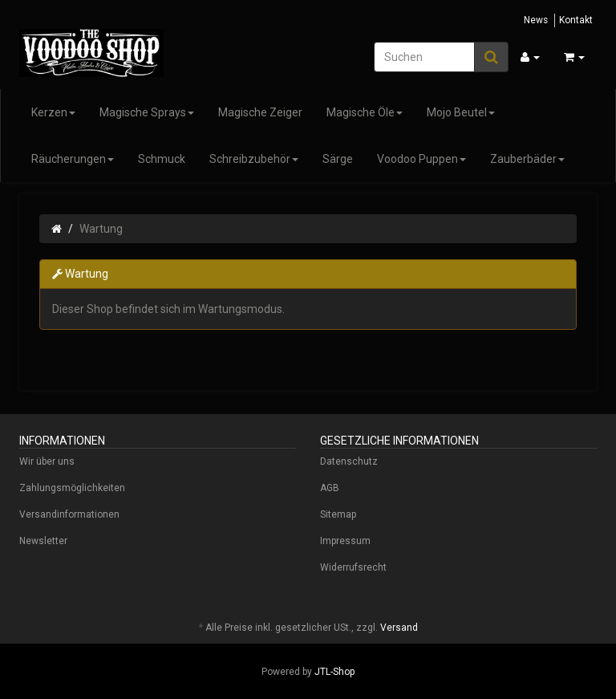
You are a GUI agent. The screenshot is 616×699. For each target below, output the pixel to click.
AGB (330, 488)
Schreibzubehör (254, 159)
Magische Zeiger (260, 112)
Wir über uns (47, 461)
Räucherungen (73, 159)
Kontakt (576, 20)
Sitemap (338, 514)
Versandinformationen (69, 514)
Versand (399, 628)
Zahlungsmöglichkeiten (72, 488)
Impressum (345, 541)
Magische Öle (365, 112)
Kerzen (53, 112)
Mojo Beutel (461, 112)
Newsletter (43, 541)
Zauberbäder (527, 159)
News (536, 20)
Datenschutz (349, 461)
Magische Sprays (147, 112)
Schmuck (162, 159)
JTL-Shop (334, 672)
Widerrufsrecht (353, 567)
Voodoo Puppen (421, 159)
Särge (338, 159)
